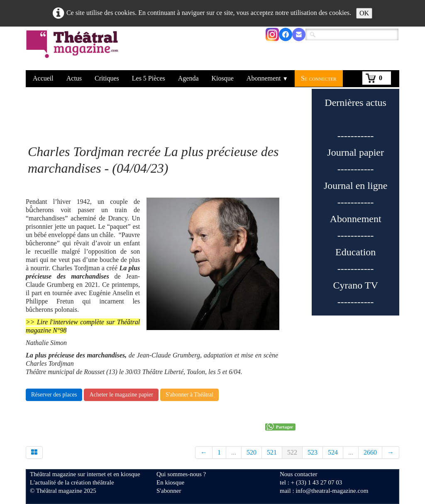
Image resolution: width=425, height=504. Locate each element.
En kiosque (170, 482)
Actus (74, 78)
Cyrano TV (356, 285)
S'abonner (169, 491)
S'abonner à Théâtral (189, 395)
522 (292, 452)
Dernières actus (355, 103)
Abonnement (267, 78)
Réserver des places (54, 395)
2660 (370, 452)
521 (272, 452)
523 (313, 452)
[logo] (74, 49)
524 (333, 452)
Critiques (107, 78)
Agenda (188, 78)
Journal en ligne (355, 186)
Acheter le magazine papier (121, 395)
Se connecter (319, 78)
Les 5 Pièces (149, 78)
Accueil (43, 78)
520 (252, 452)
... (234, 452)
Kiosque (223, 78)
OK (364, 13)
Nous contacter (298, 474)
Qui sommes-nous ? (181, 474)
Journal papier (355, 152)
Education (355, 252)
